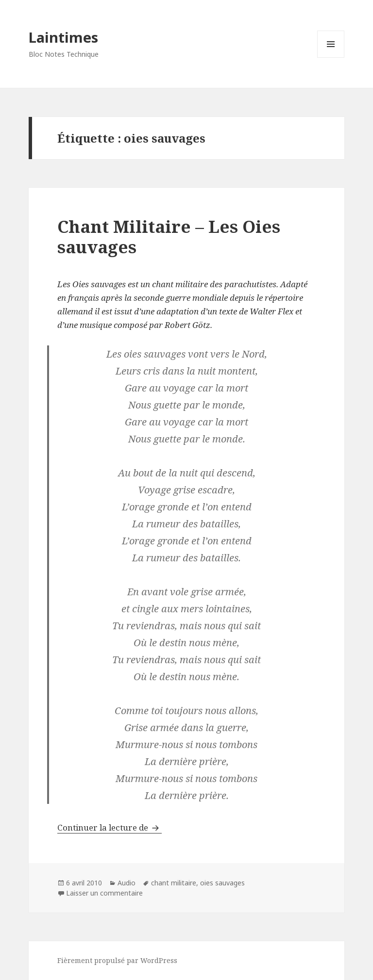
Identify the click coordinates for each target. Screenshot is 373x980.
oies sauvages (222, 883)
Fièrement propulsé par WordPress (117, 960)
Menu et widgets (331, 57)
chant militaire (174, 883)
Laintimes (63, 37)
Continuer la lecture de (110, 827)
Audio (127, 883)
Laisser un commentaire (104, 893)
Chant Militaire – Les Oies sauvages (169, 237)
